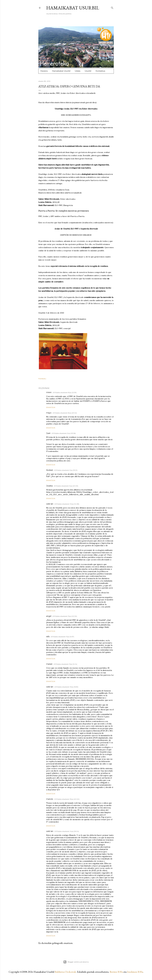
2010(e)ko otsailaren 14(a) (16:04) (67, 831)
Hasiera (44, 71)
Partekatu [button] (42, 379)
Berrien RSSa (116, 972)
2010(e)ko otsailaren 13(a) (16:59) (66, 687)
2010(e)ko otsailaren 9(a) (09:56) (64, 433)
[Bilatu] (112, 7)
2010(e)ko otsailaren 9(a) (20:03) (66, 486)
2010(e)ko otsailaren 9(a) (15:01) (66, 470)
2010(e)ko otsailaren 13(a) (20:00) (67, 799)
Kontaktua (100, 71)
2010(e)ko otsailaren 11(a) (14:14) (65, 664)
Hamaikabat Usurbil (73, 8)
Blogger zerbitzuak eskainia (76, 962)
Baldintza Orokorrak (65, 972)
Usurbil (88, 71)
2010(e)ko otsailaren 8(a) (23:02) (65, 413)
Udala (78, 71)
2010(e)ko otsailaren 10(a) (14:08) (67, 504)
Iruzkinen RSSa (135, 972)
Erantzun (51, 407)
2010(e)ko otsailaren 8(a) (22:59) (65, 392)
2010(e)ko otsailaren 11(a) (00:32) (65, 616)
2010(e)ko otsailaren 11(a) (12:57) (62, 637)
